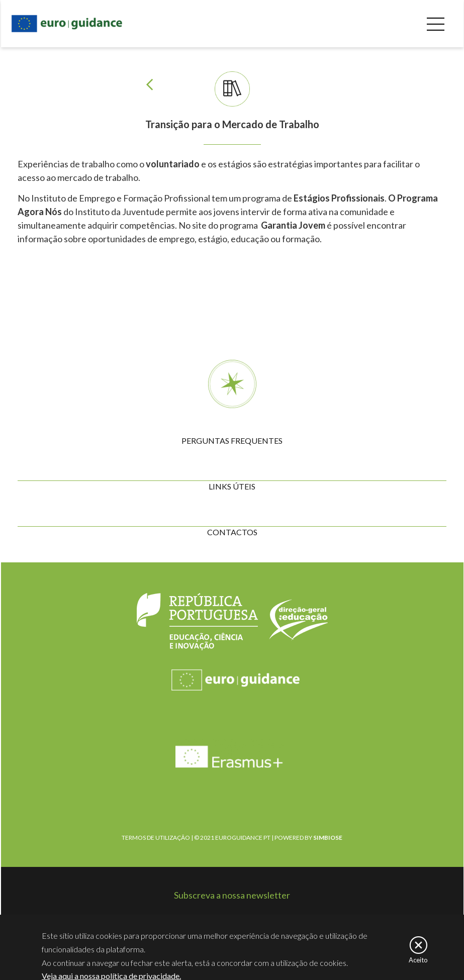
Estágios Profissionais (339, 198)
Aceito (418, 962)
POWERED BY (308, 838)
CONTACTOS (232, 532)
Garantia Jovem (292, 225)
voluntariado (173, 164)
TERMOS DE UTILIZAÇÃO (156, 838)
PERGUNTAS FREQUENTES (232, 440)
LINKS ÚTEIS (232, 486)
